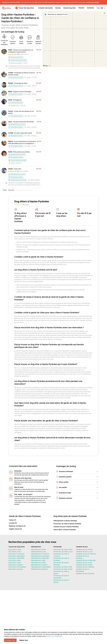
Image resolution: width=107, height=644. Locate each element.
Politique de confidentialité (54, 636)
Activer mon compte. (93, 2)
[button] (77, 472)
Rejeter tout (24, 640)
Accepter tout (10, 640)
